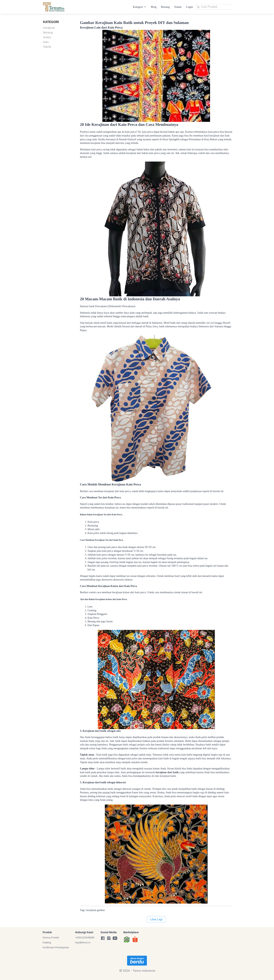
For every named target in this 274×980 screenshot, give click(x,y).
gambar (101, 910)
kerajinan (91, 910)
